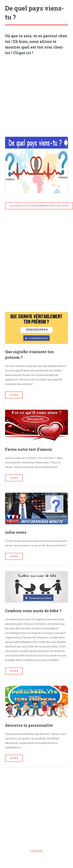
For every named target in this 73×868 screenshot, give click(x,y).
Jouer (14, 395)
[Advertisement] (35, 95)
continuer (36, 851)
